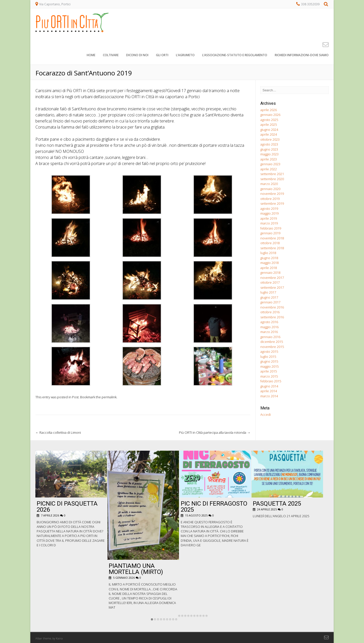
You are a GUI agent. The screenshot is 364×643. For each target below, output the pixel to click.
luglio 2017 (268, 292)
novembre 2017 (272, 278)
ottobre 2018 (270, 243)
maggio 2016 (269, 327)
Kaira (59, 638)
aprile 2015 (269, 371)
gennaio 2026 (270, 115)
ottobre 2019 (270, 199)
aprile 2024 (269, 134)
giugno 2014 (269, 386)
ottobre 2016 (270, 312)
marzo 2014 (269, 396)
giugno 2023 (269, 149)
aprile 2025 (269, 125)
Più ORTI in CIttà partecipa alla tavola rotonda (215, 432)
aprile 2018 (269, 268)
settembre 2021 (272, 174)
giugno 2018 (269, 258)
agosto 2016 (269, 322)
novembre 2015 (272, 347)
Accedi (266, 414)
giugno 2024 (269, 130)
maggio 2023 (269, 154)
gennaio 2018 (270, 273)
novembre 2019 (272, 194)
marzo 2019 (269, 223)
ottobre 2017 (270, 282)
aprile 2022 (269, 169)
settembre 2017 (272, 287)
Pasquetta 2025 (277, 504)
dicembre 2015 (272, 342)
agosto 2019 (269, 209)
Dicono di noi (137, 56)
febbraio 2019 (271, 228)
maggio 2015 (269, 366)
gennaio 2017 (270, 302)
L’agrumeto (185, 56)
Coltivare (111, 56)
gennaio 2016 (270, 337)
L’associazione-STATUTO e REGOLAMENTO (235, 56)
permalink (109, 397)
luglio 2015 (268, 357)
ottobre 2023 (270, 139)
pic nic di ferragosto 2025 (214, 507)
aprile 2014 (269, 391)
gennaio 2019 (270, 233)
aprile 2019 (269, 218)
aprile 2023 (269, 159)
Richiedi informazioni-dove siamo (302, 56)
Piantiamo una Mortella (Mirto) (136, 569)
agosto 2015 (269, 351)
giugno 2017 (269, 297)
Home (91, 56)
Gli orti (162, 56)
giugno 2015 (269, 361)
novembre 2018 (272, 238)
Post (75, 397)
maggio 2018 (269, 263)
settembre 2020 (272, 179)
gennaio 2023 (270, 164)
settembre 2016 (272, 317)
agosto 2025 (269, 120)
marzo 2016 (269, 332)
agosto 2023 (269, 144)
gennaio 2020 (270, 189)
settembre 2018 (272, 248)
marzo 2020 (269, 184)
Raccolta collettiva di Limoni (58, 432)
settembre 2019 (272, 203)
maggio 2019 (269, 213)
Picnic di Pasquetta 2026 (67, 507)
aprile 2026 (269, 110)
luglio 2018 (268, 253)
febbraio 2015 (271, 381)
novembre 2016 (272, 307)
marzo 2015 (269, 376)
